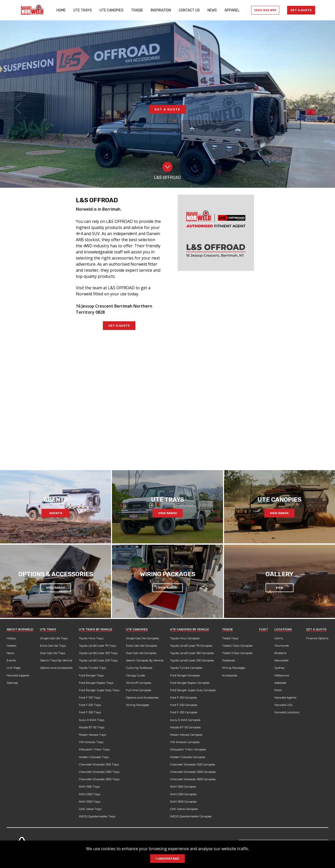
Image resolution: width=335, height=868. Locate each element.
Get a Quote (299, 10)
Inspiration (159, 10)
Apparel (230, 10)
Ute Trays (81, 10)
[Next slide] (314, 448)
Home (59, 10)
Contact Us (187, 10)
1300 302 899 (262, 10)
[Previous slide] (21, 448)
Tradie (135, 10)
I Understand (167, 859)
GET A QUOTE (167, 115)
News (210, 10)
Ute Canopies (110, 10)
